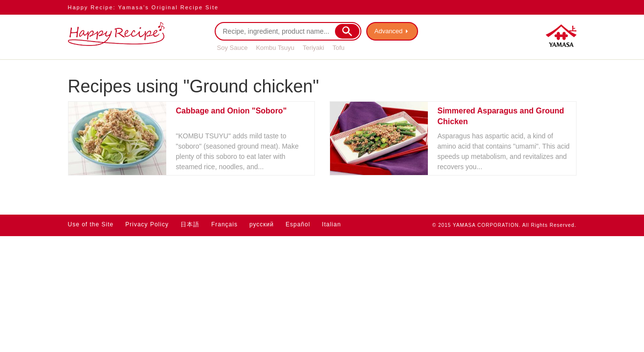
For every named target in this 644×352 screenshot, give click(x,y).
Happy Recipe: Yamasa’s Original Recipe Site (144, 7)
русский (262, 224)
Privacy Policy (147, 224)
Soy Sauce (233, 48)
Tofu (339, 48)
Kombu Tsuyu (275, 48)
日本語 (190, 224)
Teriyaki (313, 48)
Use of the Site (91, 224)
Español (298, 224)
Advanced (389, 31)
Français (224, 224)
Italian (331, 224)
